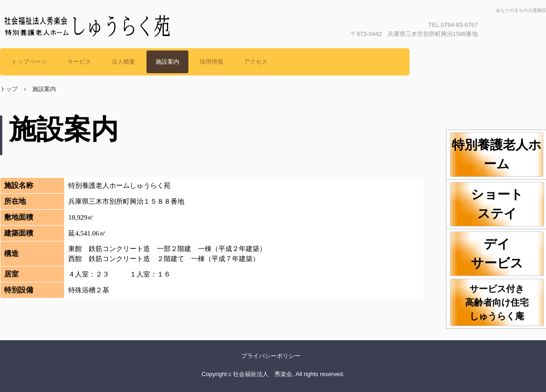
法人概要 (123, 62)
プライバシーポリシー (271, 356)
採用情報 (212, 62)
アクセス (256, 62)
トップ (9, 89)
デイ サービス (508, 254)
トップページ (29, 62)
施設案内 (167, 62)
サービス (79, 62)
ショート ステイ (508, 204)
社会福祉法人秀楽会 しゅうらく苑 (96, 48)
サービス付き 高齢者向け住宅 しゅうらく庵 (504, 302)
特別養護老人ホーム (497, 154)
